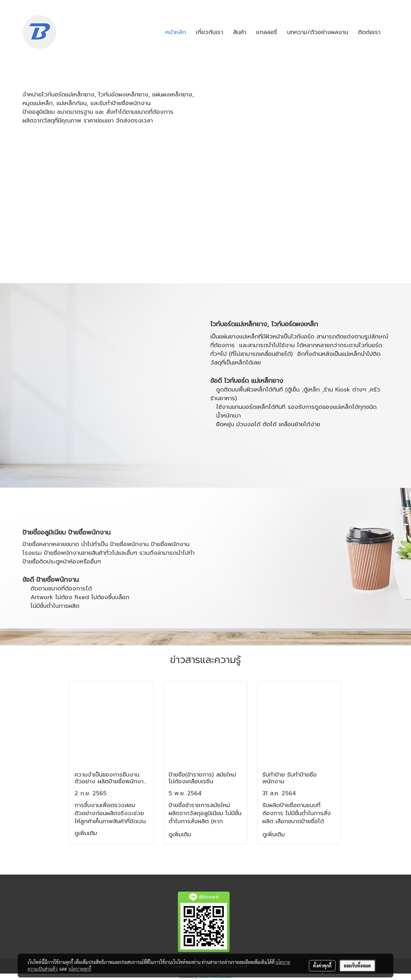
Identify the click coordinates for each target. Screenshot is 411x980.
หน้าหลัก (176, 32)
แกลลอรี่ (267, 32)
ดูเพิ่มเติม (87, 833)
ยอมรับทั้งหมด (357, 966)
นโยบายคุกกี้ (80, 969)
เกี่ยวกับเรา (210, 32)
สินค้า (240, 32)
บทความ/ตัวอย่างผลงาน (318, 32)
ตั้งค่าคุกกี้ (322, 966)
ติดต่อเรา (369, 32)
